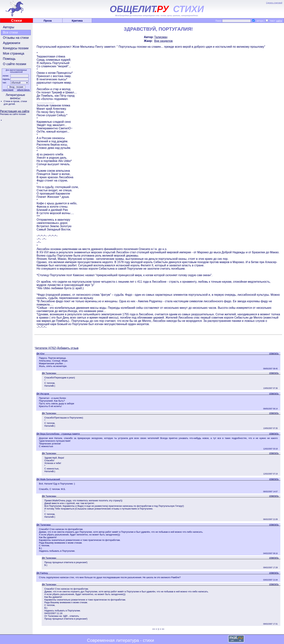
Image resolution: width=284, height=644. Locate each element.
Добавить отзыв (68, 348)
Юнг (42, 354)
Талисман (161, 37)
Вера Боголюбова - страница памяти (60, 434)
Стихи (16, 20)
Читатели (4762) (46, 348)
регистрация (8, 90)
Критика (77, 21)
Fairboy (44, 573)
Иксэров (45, 394)
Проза (48, 21)
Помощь (9, 59)
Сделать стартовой (274, 3)
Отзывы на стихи (16, 38)
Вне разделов (163, 41)
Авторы (9, 27)
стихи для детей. (15, 103)
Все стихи (10, 32)
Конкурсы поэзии (16, 48)
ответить (274, 353)
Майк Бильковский (50, 479)
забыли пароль (23, 90)
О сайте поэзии (14, 64)
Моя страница (14, 53)
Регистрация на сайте (15, 111)
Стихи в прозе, (12, 101)
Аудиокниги (12, 43)
